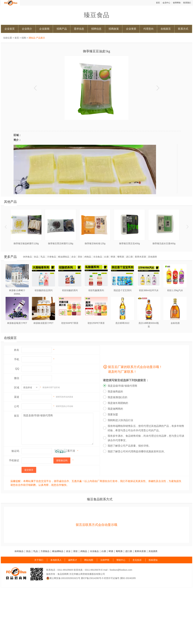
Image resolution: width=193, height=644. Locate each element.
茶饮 (80, 257)
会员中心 (166, 3)
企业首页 (10, 29)
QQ (17, 369)
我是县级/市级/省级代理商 (57, 429)
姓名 (17, 350)
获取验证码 (62, 460)
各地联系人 (56, 560)
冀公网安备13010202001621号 (63, 578)
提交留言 (29, 470)
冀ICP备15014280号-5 (92, 578)
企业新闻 (44, 29)
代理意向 (148, 29)
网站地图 (89, 560)
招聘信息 (96, 29)
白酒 (106, 257)
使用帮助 (177, 3)
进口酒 (129, 257)
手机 (17, 359)
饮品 (36, 257)
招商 (24, 38)
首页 (158, 3)
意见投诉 (137, 560)
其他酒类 (152, 257)
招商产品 (62, 29)
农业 (74, 257)
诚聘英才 (73, 560)
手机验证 (14, 460)
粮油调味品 (64, 257)
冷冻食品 (98, 257)
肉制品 (88, 257)
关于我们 (39, 560)
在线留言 (166, 29)
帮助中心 (121, 560)
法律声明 (105, 560)
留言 (17, 416)
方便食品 (52, 257)
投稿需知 (153, 560)
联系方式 (183, 29)
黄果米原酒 (140, 257)
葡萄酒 (121, 257)
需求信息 (79, 29)
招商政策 (114, 29)
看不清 (71, 451)
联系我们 (187, 3)
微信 (17, 378)
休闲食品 (27, 257)
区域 (17, 388)
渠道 (17, 397)
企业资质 (131, 29)
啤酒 (113, 257)
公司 (17, 406)
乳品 (43, 257)
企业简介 (27, 29)
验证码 (15, 451)
